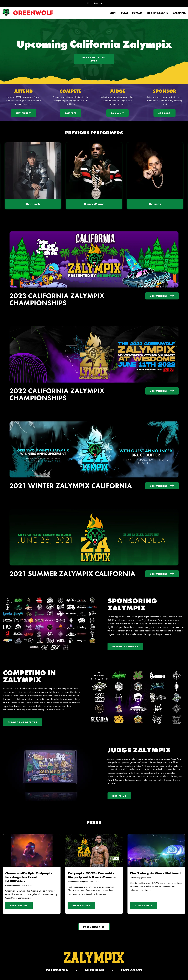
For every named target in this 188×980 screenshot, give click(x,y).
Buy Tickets (24, 113)
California (57, 970)
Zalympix (179, 13)
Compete (71, 113)
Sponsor (164, 113)
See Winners (162, 296)
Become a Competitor (23, 722)
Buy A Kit (117, 113)
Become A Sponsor (125, 647)
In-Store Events (158, 13)
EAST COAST (131, 970)
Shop (113, 13)
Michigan (94, 970)
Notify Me (119, 796)
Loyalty (137, 13)
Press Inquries (94, 927)
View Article (19, 906)
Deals (124, 13)
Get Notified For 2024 (94, 59)
